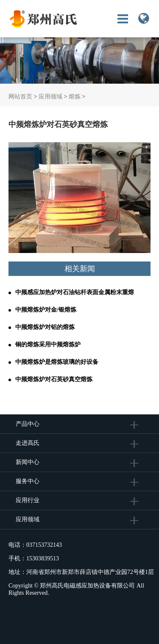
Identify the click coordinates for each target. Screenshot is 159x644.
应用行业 (28, 500)
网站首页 (20, 97)
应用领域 (50, 97)
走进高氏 (28, 443)
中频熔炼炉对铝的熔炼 (45, 327)
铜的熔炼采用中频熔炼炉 (48, 344)
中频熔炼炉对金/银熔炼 (46, 310)
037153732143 (44, 545)
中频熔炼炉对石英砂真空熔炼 (54, 379)
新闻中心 (28, 462)
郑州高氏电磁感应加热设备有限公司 (87, 586)
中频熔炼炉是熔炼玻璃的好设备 (57, 362)
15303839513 (43, 558)
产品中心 (28, 424)
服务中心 (28, 481)
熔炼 (75, 97)
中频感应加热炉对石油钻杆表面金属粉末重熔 (75, 292)
